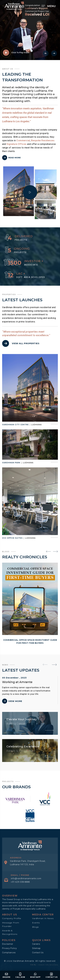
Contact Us (38, 953)
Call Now (20, 975)
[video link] (6, 53)
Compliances (9, 953)
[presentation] (46, 53)
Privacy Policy (9, 948)
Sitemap (36, 948)
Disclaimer (8, 944)
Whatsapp (35, 975)
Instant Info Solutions (48, 965)
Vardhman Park (11, 463)
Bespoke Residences (43, 140)
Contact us (51, 975)
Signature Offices (17, 144)
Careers (36, 944)
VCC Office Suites (12, 538)
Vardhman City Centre (15, 425)
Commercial (23, 140)
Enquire (6, 975)
